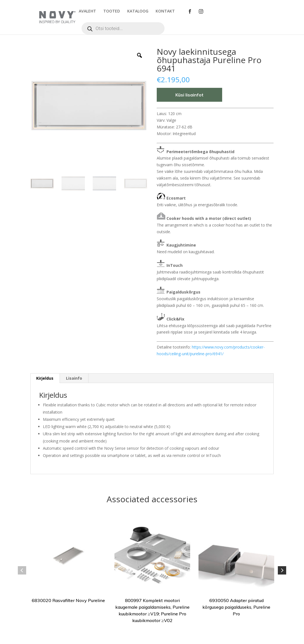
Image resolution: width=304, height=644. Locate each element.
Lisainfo (74, 378)
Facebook (190, 11)
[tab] (45, 378)
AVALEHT (87, 11)
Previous (22, 570)
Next (282, 570)
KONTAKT (165, 11)
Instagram (201, 11)
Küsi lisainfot (189, 95)
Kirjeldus (45, 378)
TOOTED (112, 11)
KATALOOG (138, 11)
